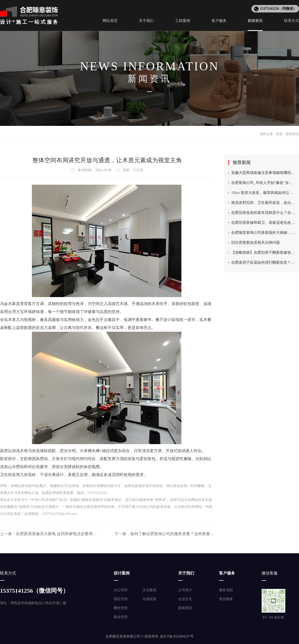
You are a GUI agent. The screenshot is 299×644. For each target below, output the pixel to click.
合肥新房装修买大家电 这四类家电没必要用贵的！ (58, 534)
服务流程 (226, 590)
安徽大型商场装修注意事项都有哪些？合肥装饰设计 (263, 173)
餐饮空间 (121, 608)
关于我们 (186, 573)
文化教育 (149, 590)
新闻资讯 (293, 134)
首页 (279, 134)
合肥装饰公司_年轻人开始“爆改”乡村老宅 (263, 183)
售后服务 (226, 599)
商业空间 (121, 617)
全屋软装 (149, 599)
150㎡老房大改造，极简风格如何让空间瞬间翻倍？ (263, 193)
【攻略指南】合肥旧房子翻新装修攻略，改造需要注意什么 (263, 252)
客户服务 (227, 573)
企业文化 (185, 599)
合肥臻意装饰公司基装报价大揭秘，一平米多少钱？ (263, 233)
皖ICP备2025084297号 (177, 636)
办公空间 (121, 590)
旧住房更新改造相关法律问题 (256, 242)
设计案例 (122, 573)
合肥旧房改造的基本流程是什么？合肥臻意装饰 (263, 213)
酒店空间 (121, 599)
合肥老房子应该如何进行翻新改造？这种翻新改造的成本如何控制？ (263, 262)
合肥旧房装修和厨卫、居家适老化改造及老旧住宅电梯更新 (263, 223)
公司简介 (185, 590)
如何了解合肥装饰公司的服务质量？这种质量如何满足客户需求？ (172, 534)
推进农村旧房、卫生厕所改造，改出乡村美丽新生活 (263, 203)
